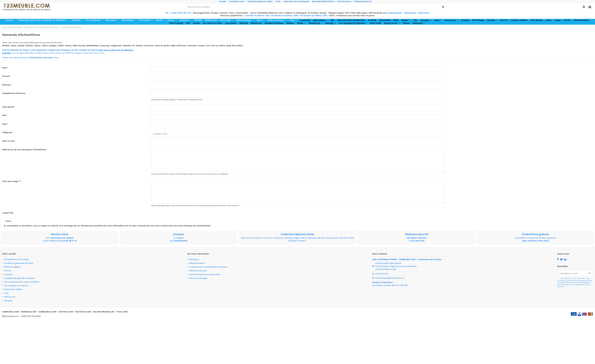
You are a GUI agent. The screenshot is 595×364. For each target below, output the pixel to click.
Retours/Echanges (198, 282)
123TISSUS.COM (83, 315)
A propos (8, 278)
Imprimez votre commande (297, 1)
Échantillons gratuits (536, 238)
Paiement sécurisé (363, 1)
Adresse (6, 85)
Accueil (223, 1)
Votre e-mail (8, 143)
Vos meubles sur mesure (16, 289)
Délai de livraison (197, 267)
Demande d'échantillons (324, 1)
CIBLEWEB (36, 320)
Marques (8, 304)
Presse (7, 274)
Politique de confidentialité (197, 229)
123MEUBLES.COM (48, 315)
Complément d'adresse (14, 94)
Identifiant (194, 263)
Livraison (178, 238)
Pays (5, 125)
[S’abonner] (589, 277)
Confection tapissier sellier (260, 1)
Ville (4, 116)
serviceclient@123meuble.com (390, 282)
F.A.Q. (278, 1)
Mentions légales (12, 271)
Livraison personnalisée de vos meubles (208, 271)
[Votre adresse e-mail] (572, 277)
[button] (11, 20)
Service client (60, 238)
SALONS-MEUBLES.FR (104, 315)
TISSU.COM (122, 315)
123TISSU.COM (66, 315)
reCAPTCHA (8, 217)
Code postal (8, 108)
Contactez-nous (237, 1)
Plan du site (10, 301)
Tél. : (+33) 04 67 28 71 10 (178, 13)
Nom (5, 68)
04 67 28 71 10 (69, 245)
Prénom (6, 76)
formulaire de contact (63, 242)
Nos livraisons (345, 1)
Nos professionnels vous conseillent (22, 286)
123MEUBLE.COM (10, 315)
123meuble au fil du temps (17, 263)
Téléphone (7, 134)
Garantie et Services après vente (204, 278)
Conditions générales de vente (19, 267)
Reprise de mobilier (13, 293)
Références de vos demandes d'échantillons (24, 151)
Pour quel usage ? (11, 184)
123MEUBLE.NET (29, 315)
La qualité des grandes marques (19, 282)
